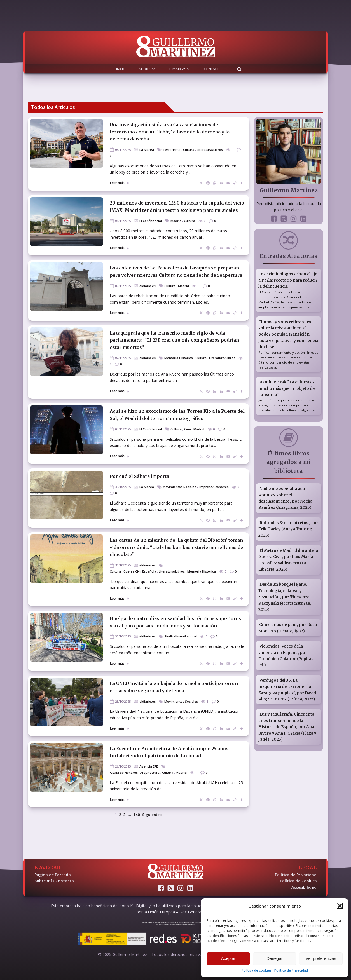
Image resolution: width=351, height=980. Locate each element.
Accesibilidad (304, 887)
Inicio (121, 69)
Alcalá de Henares (124, 772)
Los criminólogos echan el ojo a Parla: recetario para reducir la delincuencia (288, 280)
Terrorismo (172, 150)
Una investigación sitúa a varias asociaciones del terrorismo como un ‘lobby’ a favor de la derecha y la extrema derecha (170, 132)
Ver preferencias (321, 958)
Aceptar (228, 958)
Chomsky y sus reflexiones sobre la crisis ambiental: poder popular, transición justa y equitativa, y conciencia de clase (288, 334)
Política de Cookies (298, 881)
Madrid (176, 221)
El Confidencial (151, 221)
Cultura (189, 150)
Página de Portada (53, 875)
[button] (340, 906)
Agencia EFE (149, 766)
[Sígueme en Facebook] (274, 219)
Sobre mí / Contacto (54, 881)
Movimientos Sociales (179, 487)
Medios (147, 69)
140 (137, 815)
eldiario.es (148, 286)
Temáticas (180, 69)
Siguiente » (152, 815)
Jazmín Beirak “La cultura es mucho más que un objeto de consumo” (286, 388)
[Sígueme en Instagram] (293, 219)
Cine (188, 429)
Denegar (275, 958)
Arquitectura (150, 772)
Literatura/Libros (210, 150)
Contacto (213, 69)
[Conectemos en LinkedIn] (303, 219)
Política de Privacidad (291, 970)
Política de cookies (257, 970)
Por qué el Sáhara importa (139, 476)
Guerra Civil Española (140, 571)
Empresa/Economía (214, 487)
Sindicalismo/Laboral (181, 636)
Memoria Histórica (179, 358)
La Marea (147, 150)
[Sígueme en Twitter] (284, 219)
